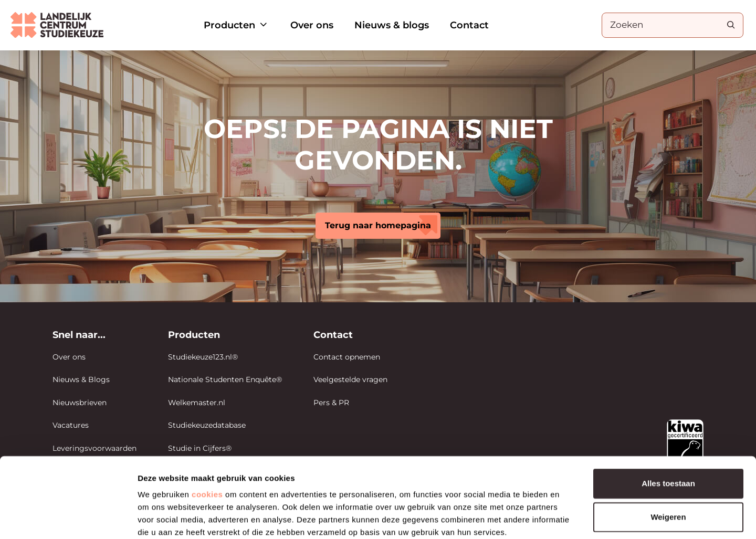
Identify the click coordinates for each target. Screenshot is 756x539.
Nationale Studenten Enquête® (225, 379)
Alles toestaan (668, 427)
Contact (469, 25)
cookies (207, 438)
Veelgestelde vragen (350, 379)
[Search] (731, 25)
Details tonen (567, 518)
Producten (237, 25)
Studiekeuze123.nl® (203, 357)
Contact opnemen (347, 357)
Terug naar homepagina (378, 225)
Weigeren (668, 461)
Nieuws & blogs (392, 25)
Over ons (312, 25)
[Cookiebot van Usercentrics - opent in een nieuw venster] (68, 519)
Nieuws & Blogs (81, 379)
